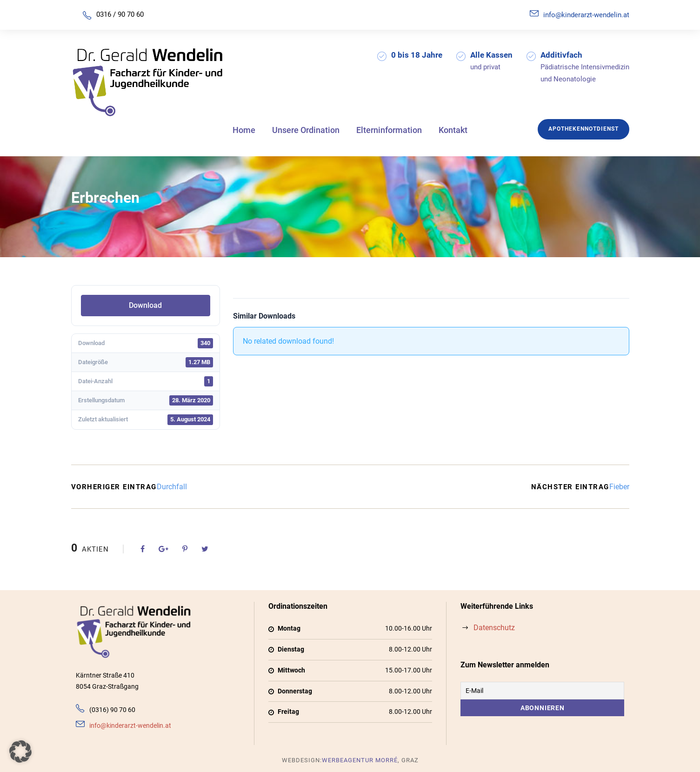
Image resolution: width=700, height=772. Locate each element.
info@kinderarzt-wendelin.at (586, 15)
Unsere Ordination (306, 130)
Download (145, 305)
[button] (20, 752)
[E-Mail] (542, 691)
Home (244, 130)
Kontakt (453, 130)
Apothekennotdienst (583, 129)
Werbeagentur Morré (360, 760)
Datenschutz (494, 628)
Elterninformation (389, 130)
